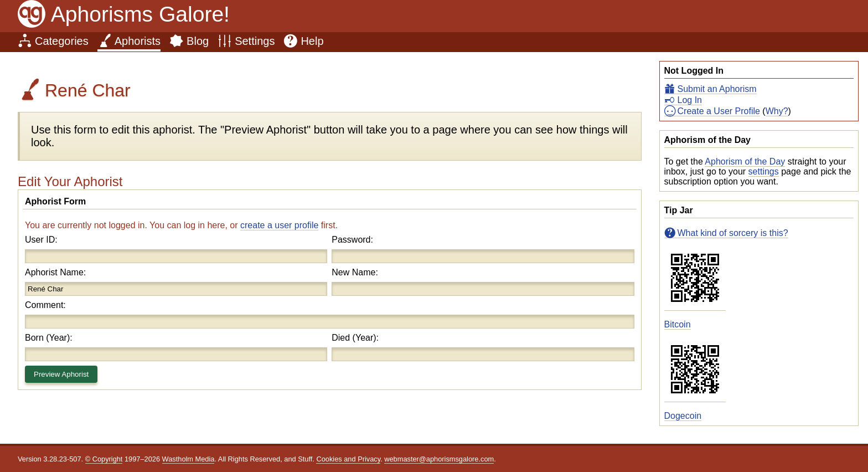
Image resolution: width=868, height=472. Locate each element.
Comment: (45, 305)
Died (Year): (355, 338)
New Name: (355, 272)
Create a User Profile (719, 111)
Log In (690, 100)
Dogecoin (683, 416)
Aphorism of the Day (745, 161)
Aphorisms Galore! (140, 14)
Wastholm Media (188, 459)
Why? (777, 111)
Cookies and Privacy (348, 459)
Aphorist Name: (55, 272)
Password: (352, 240)
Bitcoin (678, 324)
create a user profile (279, 225)
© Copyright (104, 459)
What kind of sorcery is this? (733, 233)
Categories (62, 41)
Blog (198, 41)
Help (312, 41)
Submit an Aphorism (717, 89)
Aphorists (138, 41)
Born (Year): (49, 338)
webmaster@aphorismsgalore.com (439, 459)
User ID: (41, 240)
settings (764, 171)
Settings (255, 41)
